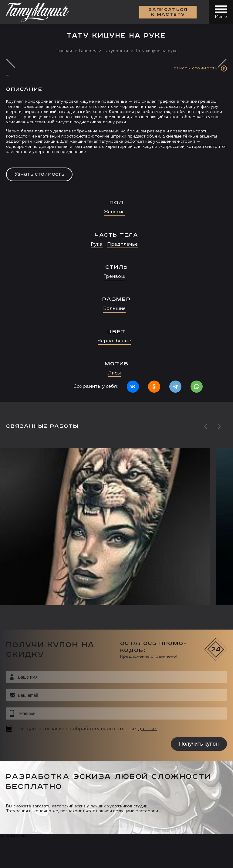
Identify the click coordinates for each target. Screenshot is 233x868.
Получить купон (199, 744)
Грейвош (114, 277)
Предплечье (122, 244)
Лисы (114, 373)
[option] (116, 231)
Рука (97, 244)
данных (147, 729)
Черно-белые (114, 341)
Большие (114, 309)
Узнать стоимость (39, 174)
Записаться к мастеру (168, 12)
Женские (114, 212)
